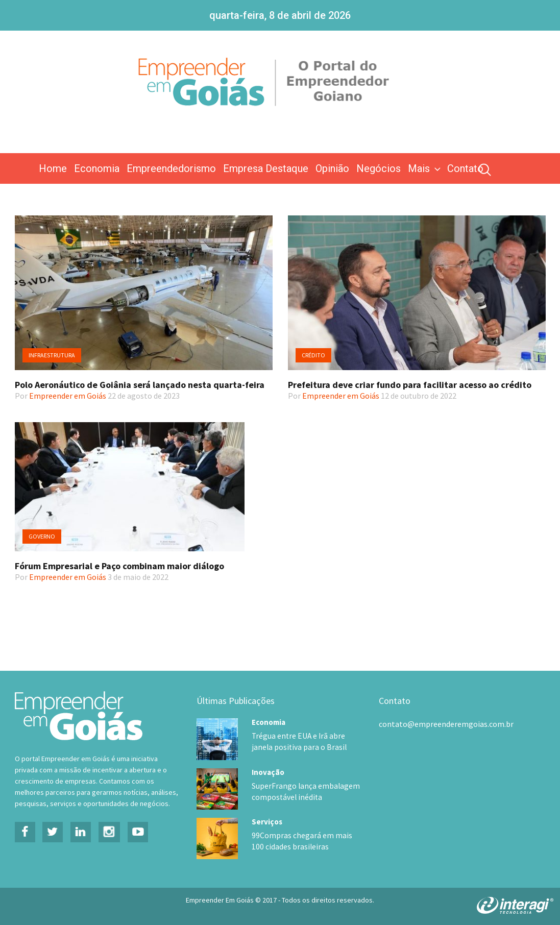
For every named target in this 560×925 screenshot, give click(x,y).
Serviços (267, 820)
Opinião (332, 168)
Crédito (313, 355)
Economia (97, 168)
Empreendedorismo (171, 168)
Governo (42, 536)
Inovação (268, 771)
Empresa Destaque (266, 168)
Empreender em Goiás (68, 396)
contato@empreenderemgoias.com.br (446, 724)
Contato (465, 168)
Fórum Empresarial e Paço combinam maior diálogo (119, 566)
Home (53, 168)
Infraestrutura (52, 355)
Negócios (379, 168)
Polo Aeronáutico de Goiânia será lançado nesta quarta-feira (140, 385)
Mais (425, 168)
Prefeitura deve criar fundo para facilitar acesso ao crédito (410, 385)
